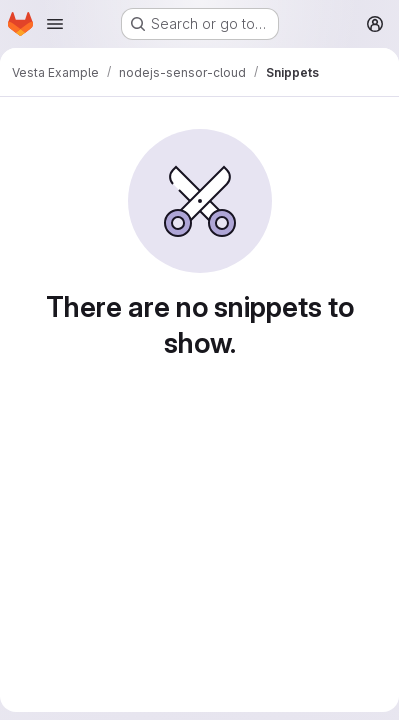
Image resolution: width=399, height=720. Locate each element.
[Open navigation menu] (55, 24)
